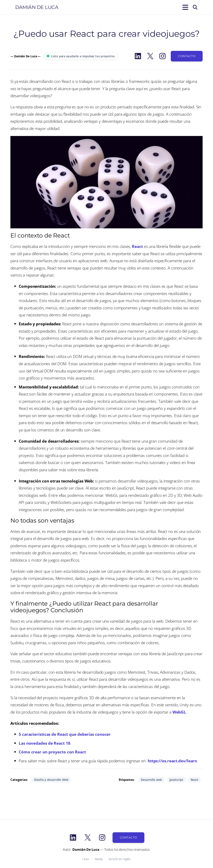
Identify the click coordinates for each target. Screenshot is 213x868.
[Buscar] (195, 7)
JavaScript (176, 780)
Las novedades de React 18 (45, 743)
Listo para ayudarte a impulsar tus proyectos (81, 56)
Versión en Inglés (119, 859)
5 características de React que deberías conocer (65, 734)
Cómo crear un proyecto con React (52, 752)
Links (86, 859)
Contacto (187, 56)
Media (99, 859)
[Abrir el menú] (185, 7)
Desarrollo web (151, 780)
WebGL (179, 712)
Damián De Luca (37, 7)
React (137, 246)
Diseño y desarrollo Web (51, 780)
